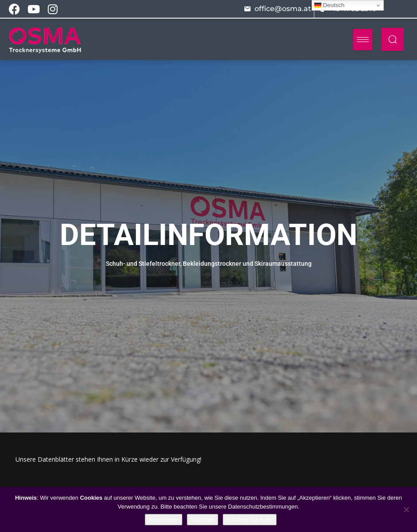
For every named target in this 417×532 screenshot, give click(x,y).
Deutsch (330, 5)
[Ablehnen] (406, 509)
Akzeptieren (164, 519)
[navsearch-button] (393, 39)
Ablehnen (203, 519)
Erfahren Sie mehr (250, 519)
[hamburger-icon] (363, 40)
